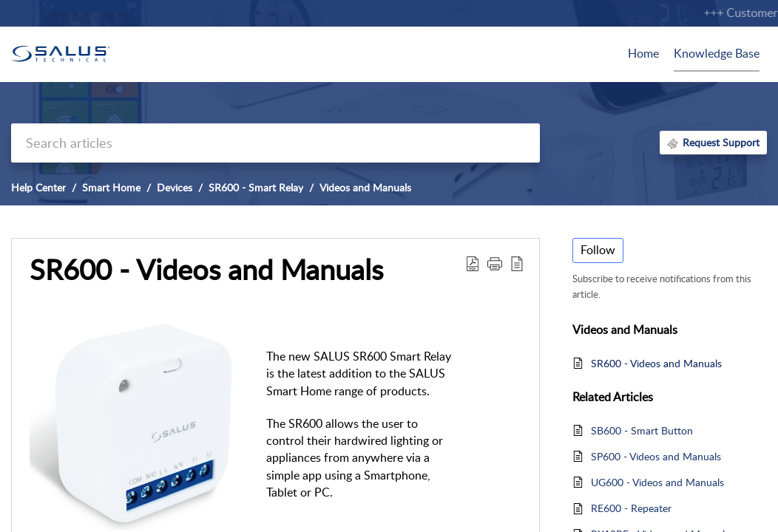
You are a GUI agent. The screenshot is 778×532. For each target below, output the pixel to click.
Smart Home (111, 187)
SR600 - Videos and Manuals (206, 270)
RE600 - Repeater (631, 508)
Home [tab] (643, 53)
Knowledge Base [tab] (717, 53)
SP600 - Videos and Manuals (656, 456)
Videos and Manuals (365, 187)
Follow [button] (598, 250)
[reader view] (517, 263)
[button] (495, 263)
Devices (175, 187)
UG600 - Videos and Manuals (657, 482)
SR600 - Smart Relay (256, 187)
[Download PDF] (473, 263)
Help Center (38, 187)
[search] (275, 143)
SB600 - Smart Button (642, 430)
